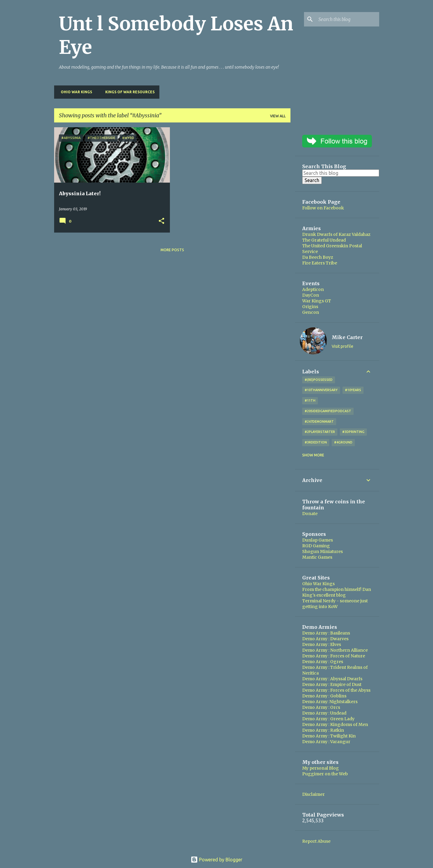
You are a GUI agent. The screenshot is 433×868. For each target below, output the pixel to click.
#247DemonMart (319, 422)
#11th (310, 400)
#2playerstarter (320, 432)
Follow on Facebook (323, 208)
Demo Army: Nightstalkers (330, 702)
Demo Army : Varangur (326, 742)
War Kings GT (317, 301)
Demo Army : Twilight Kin (329, 736)
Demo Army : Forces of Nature (334, 656)
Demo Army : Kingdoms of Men (335, 724)
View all (278, 116)
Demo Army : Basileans (326, 633)
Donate (310, 514)
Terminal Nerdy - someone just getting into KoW (335, 604)
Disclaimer (313, 794)
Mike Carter (347, 337)
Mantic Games (317, 557)
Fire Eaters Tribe (320, 263)
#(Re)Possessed (319, 380)
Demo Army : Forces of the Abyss (336, 690)
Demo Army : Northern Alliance (335, 650)
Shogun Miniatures (322, 551)
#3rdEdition (316, 442)
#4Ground (343, 442)
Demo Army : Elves (322, 644)
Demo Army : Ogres (323, 662)
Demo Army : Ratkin (323, 730)
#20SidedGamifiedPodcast (328, 411)
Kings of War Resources (128, 92)
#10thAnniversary (321, 390)
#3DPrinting (353, 432)
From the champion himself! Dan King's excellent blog (337, 592)
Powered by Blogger (216, 860)
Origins (310, 307)
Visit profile (342, 346)
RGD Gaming (316, 546)
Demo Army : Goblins (324, 696)
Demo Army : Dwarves (325, 639)
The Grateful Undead (324, 240)
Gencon (311, 312)
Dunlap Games (318, 540)
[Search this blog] (348, 19)
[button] (161, 221)
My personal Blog (321, 768)
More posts (172, 250)
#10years (353, 390)
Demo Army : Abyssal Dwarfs (332, 679)
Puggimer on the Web (325, 774)
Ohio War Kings (75, 92)
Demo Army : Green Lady (328, 719)
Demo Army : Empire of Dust (332, 684)
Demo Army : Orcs (321, 707)
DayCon (311, 295)
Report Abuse (316, 841)
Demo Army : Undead (324, 713)
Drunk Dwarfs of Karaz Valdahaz (336, 234)
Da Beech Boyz (318, 257)
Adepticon (313, 289)
